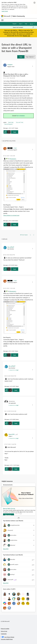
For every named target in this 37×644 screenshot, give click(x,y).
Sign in (21, 24)
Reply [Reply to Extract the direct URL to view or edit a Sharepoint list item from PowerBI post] (15, 132)
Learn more (5, 11)
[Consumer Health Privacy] (19, 639)
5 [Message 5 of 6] (10, 386)
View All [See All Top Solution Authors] (6, 549)
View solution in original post (11, 215)
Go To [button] (31, 24)
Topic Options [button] (30, 57)
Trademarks (4, 634)
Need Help (11, 122)
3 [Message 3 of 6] (10, 465)
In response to (13, 370)
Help (26, 24)
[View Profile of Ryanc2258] (12, 434)
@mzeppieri (13, 159)
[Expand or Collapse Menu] (2, 20)
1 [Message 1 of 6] (8, 128)
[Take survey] (9, 515)
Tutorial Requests (8, 124)
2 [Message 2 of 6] (8, 221)
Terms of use (4, 631)
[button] (21, 57)
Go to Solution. (21, 116)
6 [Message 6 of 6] (8, 265)
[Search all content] (23, 27)
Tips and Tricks (20, 122)
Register (15, 24)
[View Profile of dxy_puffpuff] (11, 247)
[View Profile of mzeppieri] (10, 65)
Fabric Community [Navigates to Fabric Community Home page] (19, 16)
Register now (26, 36)
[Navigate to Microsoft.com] (6, 16)
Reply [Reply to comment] (15, 225)
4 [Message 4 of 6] (10, 419)
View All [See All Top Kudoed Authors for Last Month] (6, 583)
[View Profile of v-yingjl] (15, 148)
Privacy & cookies (5, 629)
